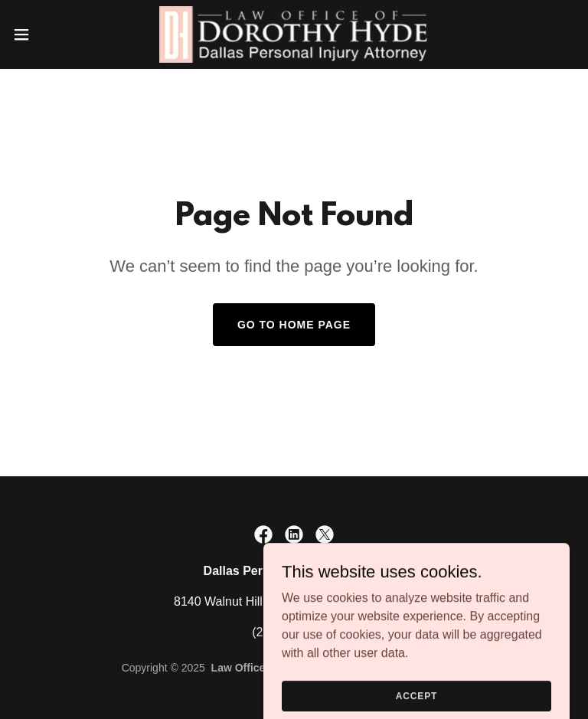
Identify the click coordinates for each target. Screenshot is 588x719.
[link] (294, 34)
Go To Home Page (294, 325)
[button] (49, 34)
